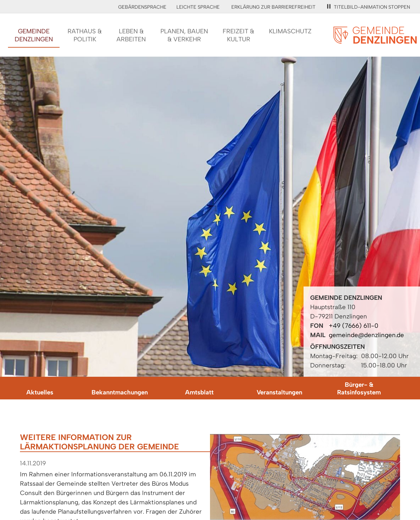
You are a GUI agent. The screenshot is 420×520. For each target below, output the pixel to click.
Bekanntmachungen (120, 392)
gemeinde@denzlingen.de (366, 335)
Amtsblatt (199, 392)
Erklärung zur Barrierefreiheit (273, 7)
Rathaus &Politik (85, 35)
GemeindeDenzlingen (34, 35)
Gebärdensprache (142, 7)
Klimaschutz (290, 31)
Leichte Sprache (198, 7)
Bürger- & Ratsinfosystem (359, 388)
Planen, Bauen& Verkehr (184, 35)
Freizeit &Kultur (238, 35)
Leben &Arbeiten (131, 35)
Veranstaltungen (279, 392)
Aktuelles (40, 392)
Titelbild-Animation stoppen (369, 7)
